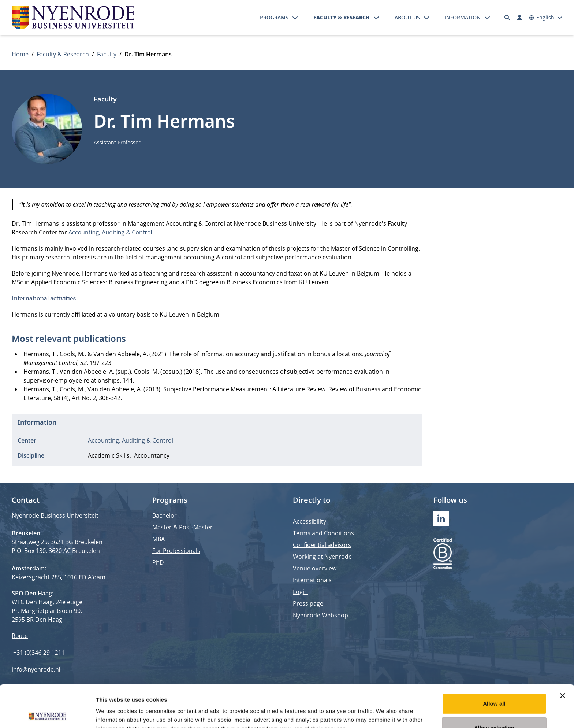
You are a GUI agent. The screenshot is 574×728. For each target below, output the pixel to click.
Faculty (107, 54)
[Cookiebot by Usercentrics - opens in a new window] (47, 714)
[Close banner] (563, 654)
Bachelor (165, 515)
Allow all (494, 662)
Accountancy (152, 455)
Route (20, 636)
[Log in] (519, 18)
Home (20, 54)
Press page (308, 603)
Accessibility (310, 521)
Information (463, 17)
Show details (384, 714)
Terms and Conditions (323, 533)
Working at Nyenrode (322, 557)
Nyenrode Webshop (320, 615)
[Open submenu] (295, 18)
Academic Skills (109, 455)
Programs (274, 17)
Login (300, 592)
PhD (158, 562)
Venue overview (315, 568)
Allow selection (494, 686)
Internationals (312, 580)
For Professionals (176, 551)
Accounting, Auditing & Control (131, 440)
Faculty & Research (342, 17)
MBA (159, 539)
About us (407, 17)
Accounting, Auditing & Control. (111, 232)
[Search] (507, 18)
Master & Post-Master (182, 527)
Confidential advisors (322, 545)
